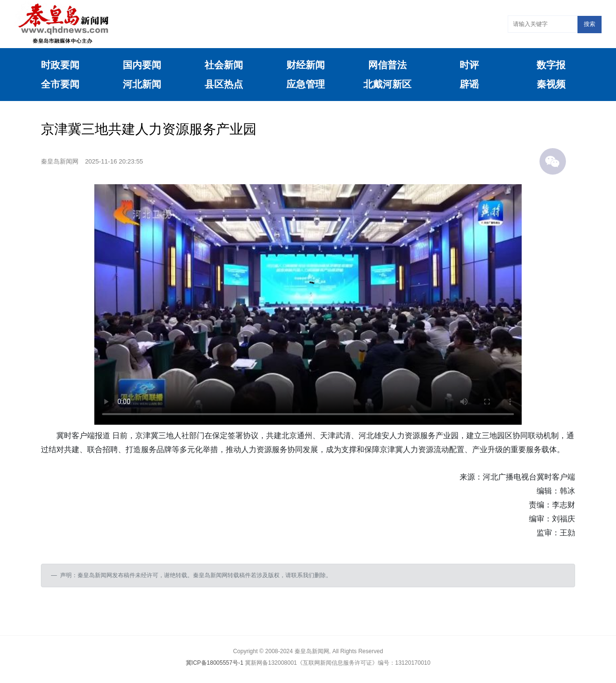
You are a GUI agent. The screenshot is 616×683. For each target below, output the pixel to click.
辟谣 (469, 84)
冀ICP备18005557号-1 (215, 663)
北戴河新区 (387, 84)
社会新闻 (224, 65)
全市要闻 (60, 84)
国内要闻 (142, 65)
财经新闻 (306, 65)
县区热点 (224, 84)
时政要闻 (60, 65)
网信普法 (387, 65)
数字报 (551, 65)
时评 (469, 65)
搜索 (590, 24)
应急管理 (306, 84)
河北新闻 (142, 84)
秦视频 (551, 84)
